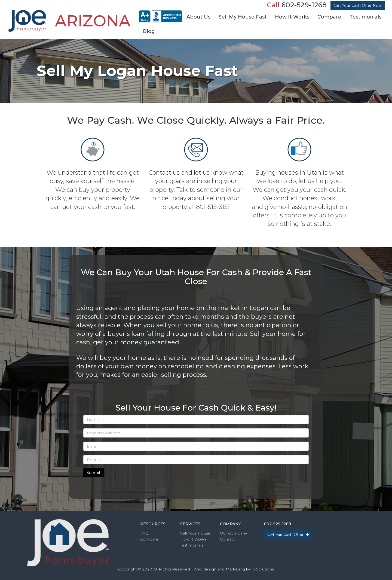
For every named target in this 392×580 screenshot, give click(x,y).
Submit (94, 473)
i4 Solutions (263, 569)
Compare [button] (329, 17)
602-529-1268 (304, 5)
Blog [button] (149, 31)
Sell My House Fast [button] (243, 17)
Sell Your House (195, 533)
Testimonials (192, 545)
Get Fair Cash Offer (288, 535)
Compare (149, 539)
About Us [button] (198, 17)
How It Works (193, 539)
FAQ (144, 533)
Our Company (233, 533)
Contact (227, 539)
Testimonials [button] (365, 17)
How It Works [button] (292, 17)
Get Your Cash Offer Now (358, 5)
